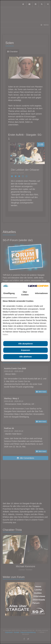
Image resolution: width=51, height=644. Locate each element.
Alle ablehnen (26, 357)
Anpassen (26, 350)
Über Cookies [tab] (25, 293)
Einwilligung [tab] (9, 293)
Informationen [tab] (41, 293)
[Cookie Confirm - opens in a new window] (38, 286)
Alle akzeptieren (26, 344)
